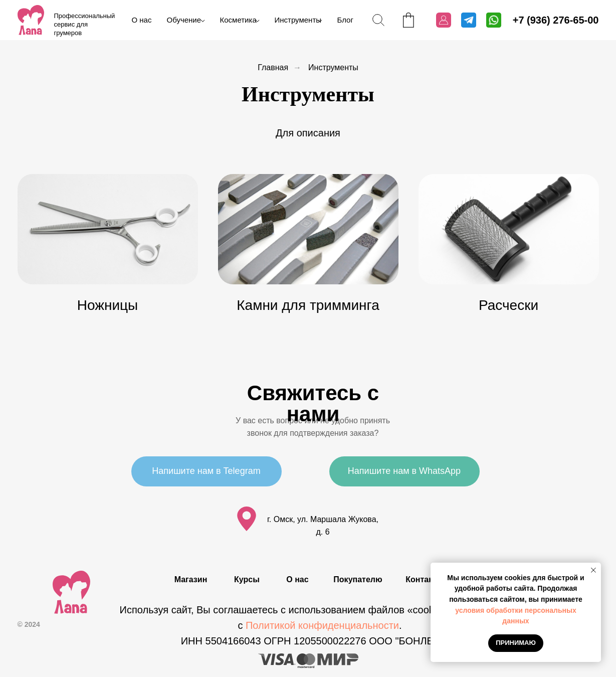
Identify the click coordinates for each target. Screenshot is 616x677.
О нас (142, 20)
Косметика (238, 20)
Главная (273, 67)
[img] (31, 20)
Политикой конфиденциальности (322, 625)
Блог (345, 20)
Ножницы (108, 305)
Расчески (508, 305)
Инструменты (298, 20)
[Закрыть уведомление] (593, 570)
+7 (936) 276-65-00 (556, 20)
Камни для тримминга (308, 305)
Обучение (184, 20)
